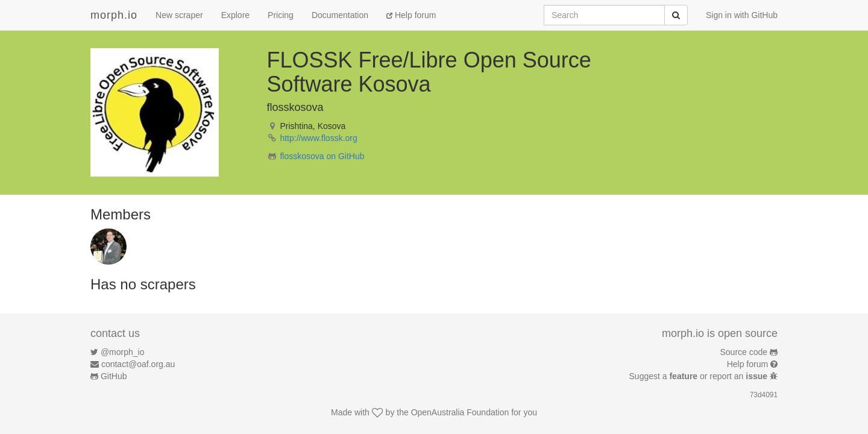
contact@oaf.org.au (138, 364)
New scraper (179, 15)
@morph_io (123, 352)
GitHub (114, 376)
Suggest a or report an (700, 376)
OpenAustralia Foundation (460, 412)
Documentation (340, 15)
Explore (235, 15)
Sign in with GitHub (742, 15)
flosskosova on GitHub (322, 156)
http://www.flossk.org (318, 138)
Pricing (281, 15)
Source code (744, 352)
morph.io (114, 15)
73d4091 (764, 395)
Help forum (411, 15)
